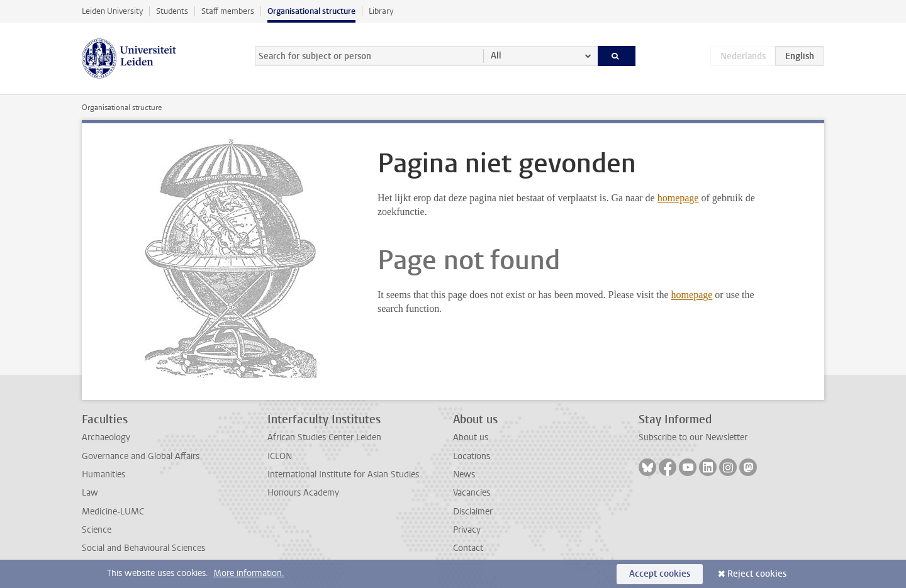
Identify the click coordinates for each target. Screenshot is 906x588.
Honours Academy (303, 493)
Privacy (467, 530)
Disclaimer (473, 512)
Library (381, 11)
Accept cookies (660, 574)
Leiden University (112, 11)
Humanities (103, 474)
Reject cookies (757, 574)
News (464, 474)
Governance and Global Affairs (141, 456)
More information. (249, 573)
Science (97, 530)
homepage (678, 198)
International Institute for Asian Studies (343, 474)
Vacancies (472, 493)
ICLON (280, 456)
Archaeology (106, 437)
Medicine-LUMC (113, 512)
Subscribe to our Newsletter (693, 437)
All (496, 56)
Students (172, 11)
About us (471, 437)
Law (90, 493)
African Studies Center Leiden (324, 437)
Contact (468, 548)
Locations (472, 456)
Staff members (228, 11)
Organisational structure (311, 11)
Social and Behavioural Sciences (143, 548)
